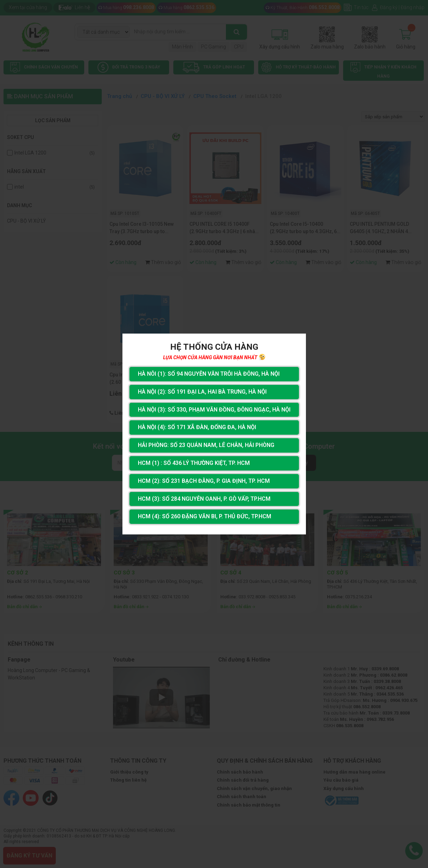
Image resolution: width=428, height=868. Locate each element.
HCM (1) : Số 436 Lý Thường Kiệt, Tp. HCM (194, 463)
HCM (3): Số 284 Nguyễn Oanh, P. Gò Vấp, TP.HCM (204, 499)
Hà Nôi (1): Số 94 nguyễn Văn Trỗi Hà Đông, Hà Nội (209, 374)
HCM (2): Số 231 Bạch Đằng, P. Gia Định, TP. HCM (204, 481)
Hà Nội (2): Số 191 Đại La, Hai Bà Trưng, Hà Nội (202, 392)
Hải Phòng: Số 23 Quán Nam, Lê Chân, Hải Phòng (206, 445)
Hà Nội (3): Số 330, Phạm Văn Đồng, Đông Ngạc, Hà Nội (214, 410)
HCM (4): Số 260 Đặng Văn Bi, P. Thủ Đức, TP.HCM (205, 516)
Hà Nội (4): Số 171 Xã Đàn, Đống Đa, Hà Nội (197, 427)
